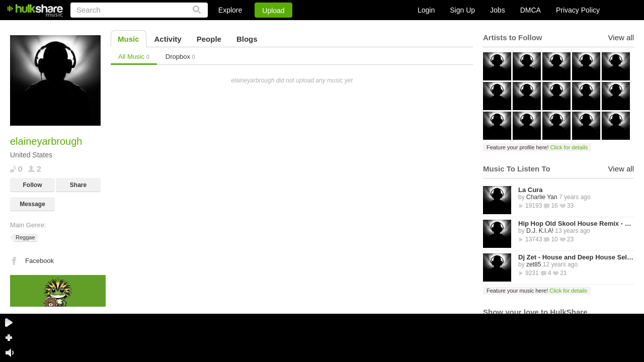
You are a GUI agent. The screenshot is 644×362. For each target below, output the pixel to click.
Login (426, 10)
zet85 (534, 264)
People (209, 39)
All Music (134, 57)
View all (621, 37)
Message (32, 204)
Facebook (39, 261)
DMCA (531, 10)
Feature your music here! (537, 291)
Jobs (498, 10)
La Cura (530, 190)
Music (129, 39)
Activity (168, 39)
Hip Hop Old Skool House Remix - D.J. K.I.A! (576, 223)
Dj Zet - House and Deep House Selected (576, 257)
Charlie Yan (542, 197)
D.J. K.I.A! (540, 231)
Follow (33, 185)
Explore (230, 10)
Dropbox (180, 57)
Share (78, 185)
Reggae (25, 238)
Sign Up (462, 10)
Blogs (247, 39)
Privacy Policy (578, 10)
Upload (273, 11)
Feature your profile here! (537, 147)
